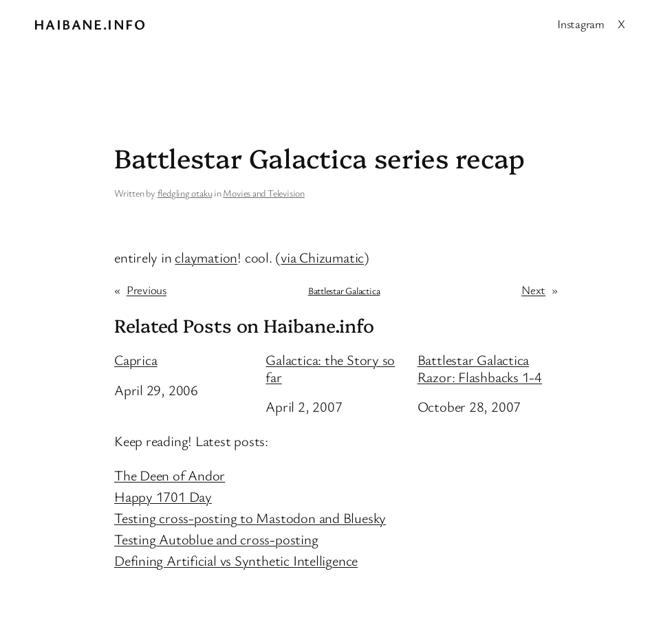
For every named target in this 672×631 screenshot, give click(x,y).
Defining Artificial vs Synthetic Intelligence (236, 560)
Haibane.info (90, 24)
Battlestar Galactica (344, 290)
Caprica (136, 360)
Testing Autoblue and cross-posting (216, 539)
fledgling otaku (185, 193)
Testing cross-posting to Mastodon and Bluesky (250, 518)
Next (533, 290)
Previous (147, 290)
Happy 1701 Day (163, 496)
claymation (206, 257)
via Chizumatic (322, 257)
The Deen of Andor (170, 475)
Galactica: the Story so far (330, 368)
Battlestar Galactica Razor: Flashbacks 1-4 (480, 368)
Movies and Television (263, 193)
